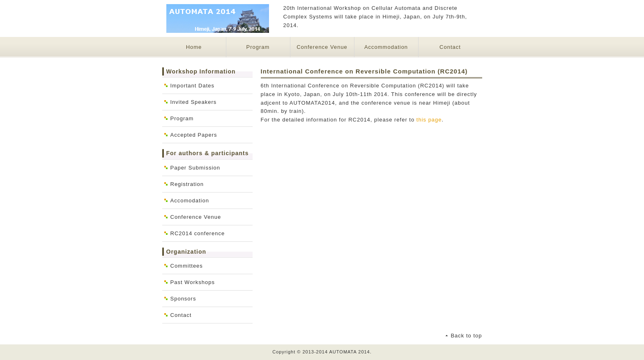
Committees (187, 266)
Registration (187, 184)
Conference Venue (322, 47)
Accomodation (190, 201)
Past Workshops (193, 282)
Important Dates (193, 86)
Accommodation (386, 47)
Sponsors (183, 299)
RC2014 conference (198, 233)
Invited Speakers (194, 102)
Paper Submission (195, 168)
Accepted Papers (194, 135)
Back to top (466, 336)
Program (258, 47)
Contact (450, 47)
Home (194, 47)
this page (429, 120)
